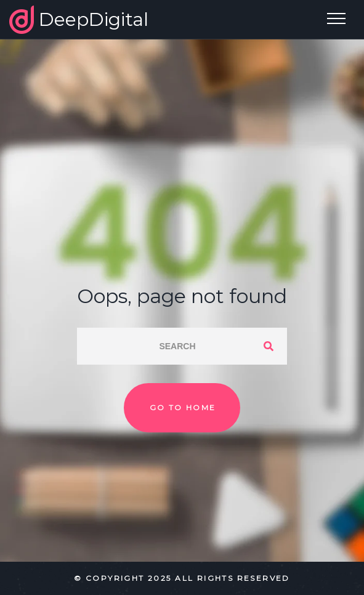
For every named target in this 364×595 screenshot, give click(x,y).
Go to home (183, 407)
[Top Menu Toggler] (336, 18)
